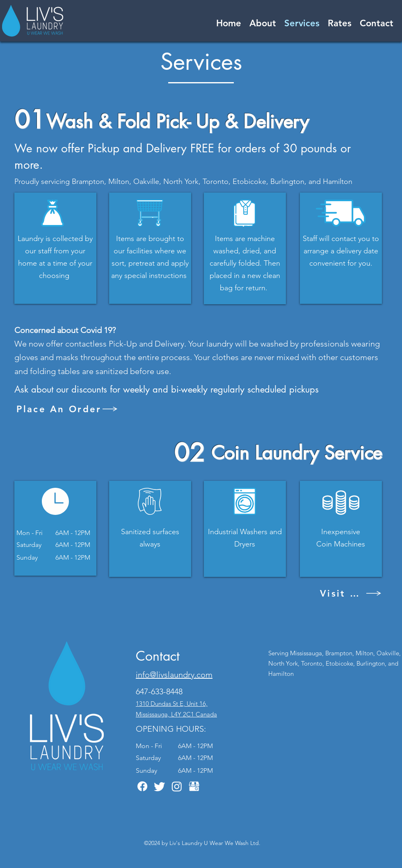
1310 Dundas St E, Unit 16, (172, 704)
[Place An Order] (67, 409)
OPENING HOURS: (171, 729)
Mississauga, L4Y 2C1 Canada (176, 714)
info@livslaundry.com (174, 675)
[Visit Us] (351, 594)
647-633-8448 (159, 691)
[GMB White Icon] (194, 786)
